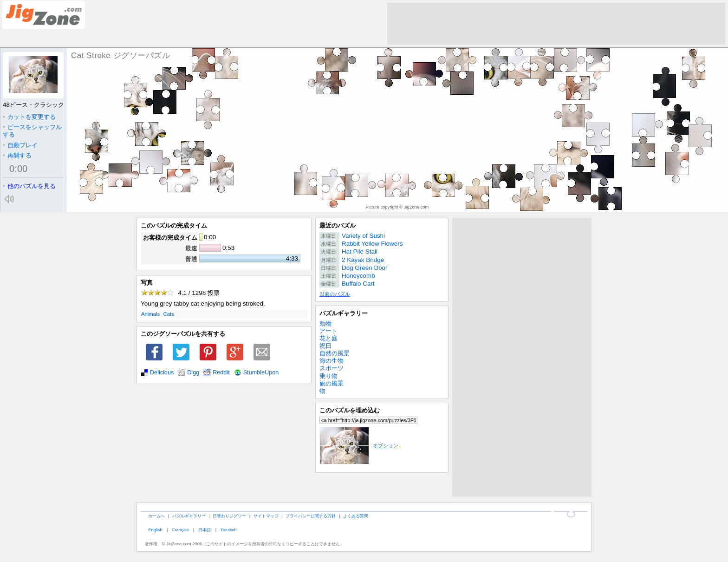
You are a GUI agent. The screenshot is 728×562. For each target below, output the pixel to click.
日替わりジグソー (229, 516)
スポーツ (331, 368)
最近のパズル (338, 225)
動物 (325, 323)
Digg (193, 372)
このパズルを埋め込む (350, 410)
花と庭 (328, 338)
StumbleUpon (261, 372)
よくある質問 (356, 516)
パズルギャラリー (344, 313)
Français (181, 530)
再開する (17, 155)
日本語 (205, 530)
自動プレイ (20, 145)
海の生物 (331, 361)
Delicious (162, 372)
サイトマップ (266, 516)
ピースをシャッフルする (32, 131)
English (155, 530)
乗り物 (328, 376)
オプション (359, 445)
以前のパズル (335, 294)
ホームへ (156, 516)
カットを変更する (29, 117)
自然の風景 (335, 353)
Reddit (221, 372)
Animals (150, 314)
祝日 (325, 346)
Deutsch (228, 530)
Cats (169, 314)
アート (328, 331)
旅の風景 (331, 383)
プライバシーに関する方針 (311, 516)
